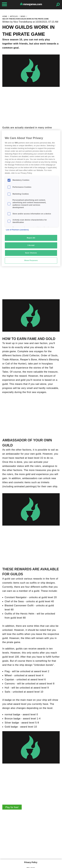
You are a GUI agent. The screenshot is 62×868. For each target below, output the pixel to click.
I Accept (31, 245)
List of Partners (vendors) (17, 230)
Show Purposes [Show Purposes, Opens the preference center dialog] (31, 260)
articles (14, 16)
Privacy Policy (31, 862)
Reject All (31, 238)
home (5, 16)
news (23, 16)
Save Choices (31, 253)
